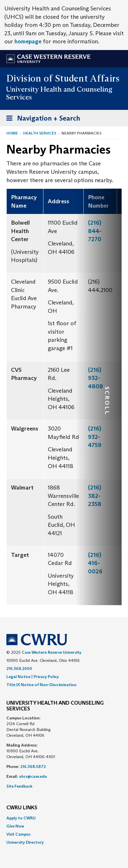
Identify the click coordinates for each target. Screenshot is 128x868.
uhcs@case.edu (33, 776)
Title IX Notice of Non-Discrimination (41, 685)
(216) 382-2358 (95, 496)
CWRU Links (22, 808)
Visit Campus (18, 834)
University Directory (25, 842)
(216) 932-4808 (96, 378)
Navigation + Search (41, 119)
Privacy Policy (46, 677)
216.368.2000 (19, 668)
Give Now (15, 826)
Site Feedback (19, 786)
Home (12, 133)
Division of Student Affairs (63, 78)
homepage (28, 41)
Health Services (40, 133)
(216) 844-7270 (95, 231)
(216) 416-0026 (95, 563)
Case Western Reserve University (52, 652)
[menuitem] (64, 818)
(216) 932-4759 (95, 437)
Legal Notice (18, 677)
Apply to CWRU (21, 818)
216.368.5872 (33, 767)
